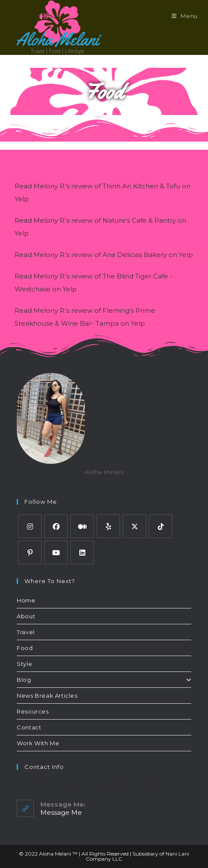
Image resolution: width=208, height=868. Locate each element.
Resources (33, 711)
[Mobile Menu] (185, 16)
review (82, 186)
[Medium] (82, 526)
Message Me (61, 812)
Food (25, 648)
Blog (104, 680)
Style (24, 664)
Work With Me (38, 743)
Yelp (22, 199)
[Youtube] (56, 552)
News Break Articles (47, 696)
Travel (26, 632)
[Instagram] (30, 526)
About (26, 616)
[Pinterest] (30, 552)
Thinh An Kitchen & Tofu (141, 186)
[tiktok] (161, 526)
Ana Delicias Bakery (135, 255)
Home (26, 600)
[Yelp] (108, 526)
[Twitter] (134, 526)
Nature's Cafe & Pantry (139, 220)
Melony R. (49, 186)
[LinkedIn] (82, 552)
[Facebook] (56, 526)
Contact (29, 727)
